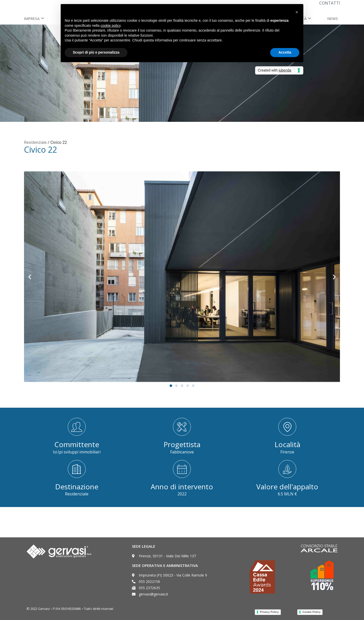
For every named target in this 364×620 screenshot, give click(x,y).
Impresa (35, 18)
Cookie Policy (311, 612)
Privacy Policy (269, 612)
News (333, 18)
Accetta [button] (285, 52)
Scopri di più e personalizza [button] (96, 52)
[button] (30, 277)
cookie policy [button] (111, 26)
